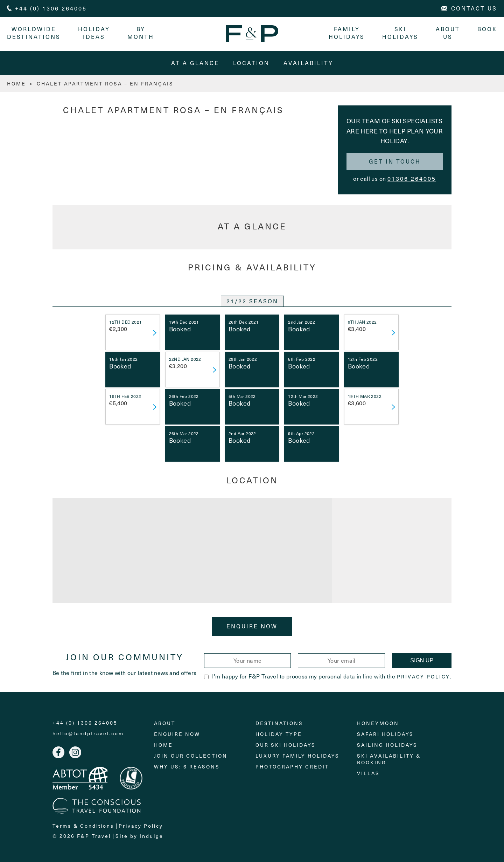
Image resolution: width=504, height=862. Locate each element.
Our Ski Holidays (286, 745)
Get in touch (395, 161)
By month (141, 33)
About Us (448, 33)
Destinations (279, 723)
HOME (16, 84)
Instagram (75, 752)
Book (487, 29)
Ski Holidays (400, 33)
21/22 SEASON (252, 301)
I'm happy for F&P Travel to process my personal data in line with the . (328, 676)
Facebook (58, 752)
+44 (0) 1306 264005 (85, 723)
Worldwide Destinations (34, 33)
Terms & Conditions (83, 826)
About (165, 723)
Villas (368, 773)
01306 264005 (412, 178)
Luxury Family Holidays (297, 756)
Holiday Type (279, 734)
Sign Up (422, 660)
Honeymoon (378, 723)
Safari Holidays (385, 734)
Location (251, 63)
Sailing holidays (387, 745)
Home (163, 745)
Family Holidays (347, 33)
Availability (308, 63)
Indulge (152, 836)
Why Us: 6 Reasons (187, 767)
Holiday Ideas (94, 33)
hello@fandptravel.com (88, 733)
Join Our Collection (191, 756)
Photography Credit (292, 767)
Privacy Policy (423, 677)
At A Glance (195, 63)
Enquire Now (252, 626)
